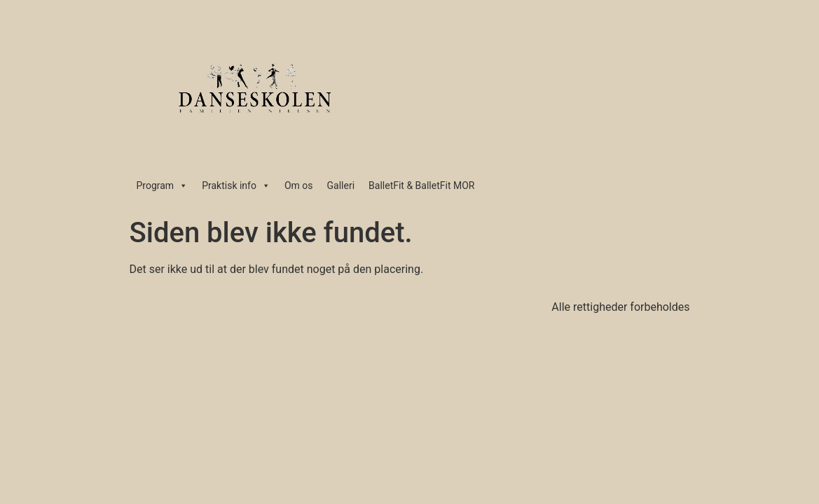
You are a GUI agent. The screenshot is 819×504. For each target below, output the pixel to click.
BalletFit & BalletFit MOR (421, 185)
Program (163, 185)
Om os (299, 185)
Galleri (341, 185)
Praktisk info (236, 185)
